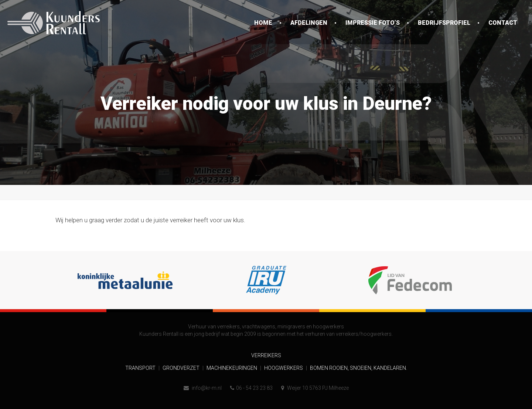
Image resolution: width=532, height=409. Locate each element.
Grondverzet (182, 368)
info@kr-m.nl (203, 388)
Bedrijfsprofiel (444, 23)
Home (263, 23)
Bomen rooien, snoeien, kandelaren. (359, 368)
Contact (503, 23)
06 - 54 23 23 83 (251, 388)
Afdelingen (309, 23)
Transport (141, 368)
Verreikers (266, 355)
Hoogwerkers (284, 368)
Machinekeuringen (232, 368)
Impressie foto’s (373, 23)
